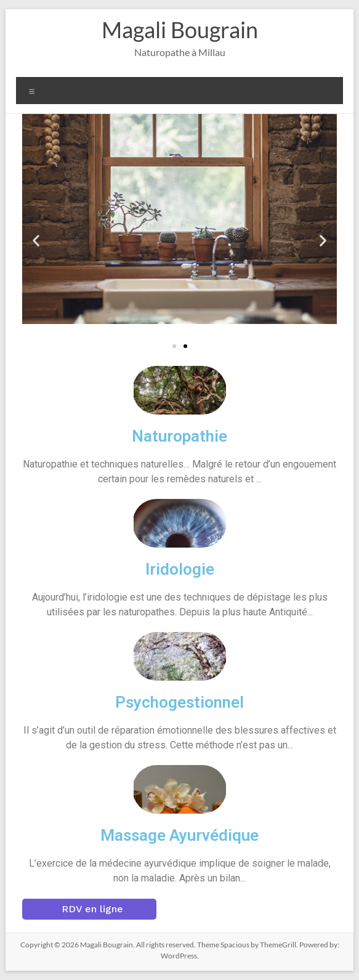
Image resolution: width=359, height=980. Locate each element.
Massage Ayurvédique (179, 835)
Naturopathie (179, 436)
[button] (36, 240)
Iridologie (180, 569)
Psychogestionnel (179, 702)
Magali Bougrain (180, 30)
